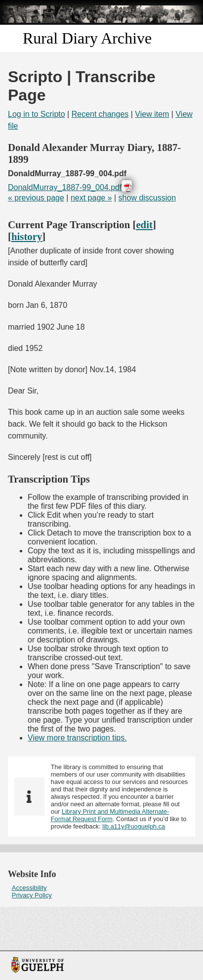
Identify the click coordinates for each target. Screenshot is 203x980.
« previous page (36, 198)
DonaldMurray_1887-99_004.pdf (65, 187)
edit (144, 224)
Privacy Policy (32, 895)
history (27, 236)
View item (152, 114)
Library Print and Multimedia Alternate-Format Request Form (110, 815)
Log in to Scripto (37, 114)
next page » (91, 198)
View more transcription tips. (77, 738)
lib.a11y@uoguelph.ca (134, 826)
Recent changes (100, 114)
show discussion (147, 198)
